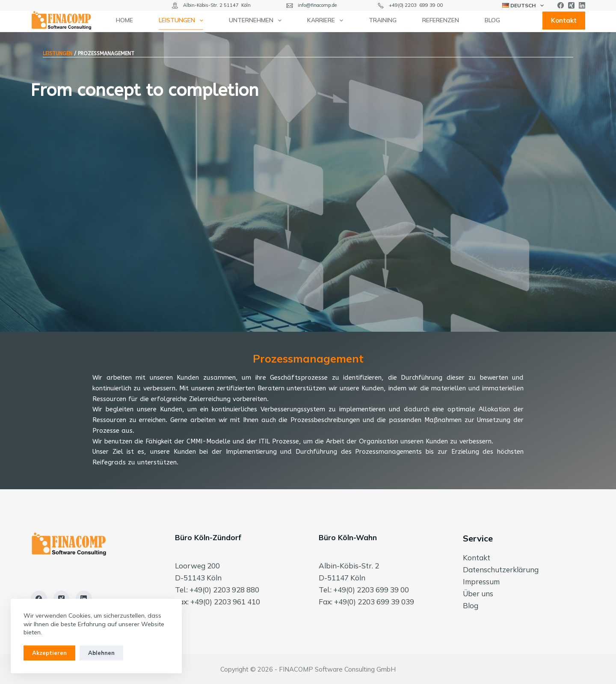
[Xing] (571, 5)
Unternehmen (257, 21)
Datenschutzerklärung (501, 570)
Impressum (481, 581)
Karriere (327, 21)
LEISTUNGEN (58, 54)
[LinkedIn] (582, 5)
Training (383, 20)
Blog (492, 20)
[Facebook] (561, 5)
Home (124, 20)
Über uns (478, 593)
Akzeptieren (49, 653)
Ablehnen (101, 653)
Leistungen (183, 21)
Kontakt (564, 20)
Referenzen (441, 20)
